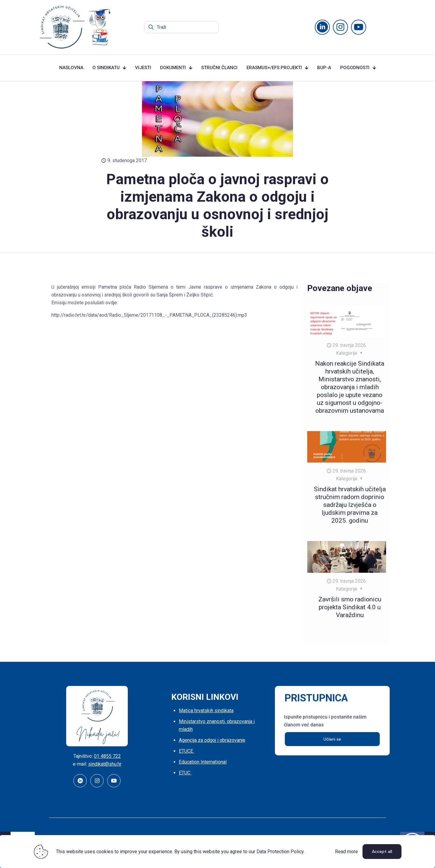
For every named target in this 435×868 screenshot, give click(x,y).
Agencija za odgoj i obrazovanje (212, 740)
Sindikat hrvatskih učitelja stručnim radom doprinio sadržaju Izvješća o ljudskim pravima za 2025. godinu (350, 505)
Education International (203, 762)
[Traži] (181, 27)
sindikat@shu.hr (105, 764)
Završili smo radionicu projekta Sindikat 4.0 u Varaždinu (350, 607)
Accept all (382, 851)
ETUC (185, 773)
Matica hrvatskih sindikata (206, 711)
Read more (346, 852)
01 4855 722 (107, 756)
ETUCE (187, 751)
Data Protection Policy (280, 852)
